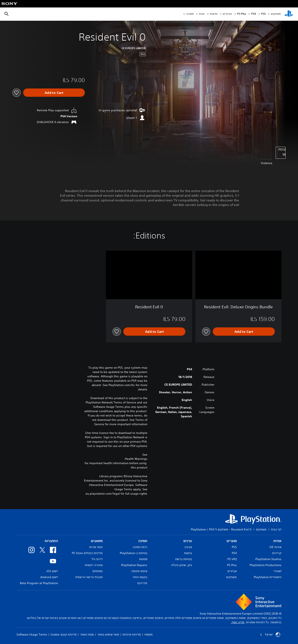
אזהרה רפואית (94, 565)
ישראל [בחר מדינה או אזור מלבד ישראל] (270, 635)
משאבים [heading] (97, 541)
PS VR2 (232, 559)
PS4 (254, 14)
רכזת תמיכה (140, 547)
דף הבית (276, 529)
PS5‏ (263, 14)
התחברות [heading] (51, 541)
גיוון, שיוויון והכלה (181, 565)
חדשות (214, 14)
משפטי (148, 634)
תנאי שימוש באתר (108, 634)
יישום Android (49, 577)
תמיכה (190, 14)
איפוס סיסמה (139, 571)
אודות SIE (275, 547)
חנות (202, 14)
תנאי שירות (96, 547)
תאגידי (278, 571)
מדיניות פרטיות (132, 634)
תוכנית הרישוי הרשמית (89, 577)
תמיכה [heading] (143, 541)
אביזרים (227, 14)
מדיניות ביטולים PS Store (87, 553)
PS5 (234, 547)
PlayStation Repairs (134, 565)
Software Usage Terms (32, 634)
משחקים (276, 14)
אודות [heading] (277, 541)
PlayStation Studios (268, 559)
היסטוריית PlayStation (268, 577)
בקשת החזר (140, 577)
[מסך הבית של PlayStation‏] (289, 14)
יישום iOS (52, 571)
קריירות (277, 553)
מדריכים (142, 583)
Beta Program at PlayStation (39, 583)
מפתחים (98, 571)
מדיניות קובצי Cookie (64, 634)
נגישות (188, 553)
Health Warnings (136, 459)
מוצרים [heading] (232, 541)
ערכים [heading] (188, 541)
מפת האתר (87, 634)
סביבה (188, 547)
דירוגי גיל (97, 559)
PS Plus (242, 14)
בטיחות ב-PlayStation (134, 553)
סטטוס (143, 559)
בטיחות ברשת (184, 559)
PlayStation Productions (266, 565)
